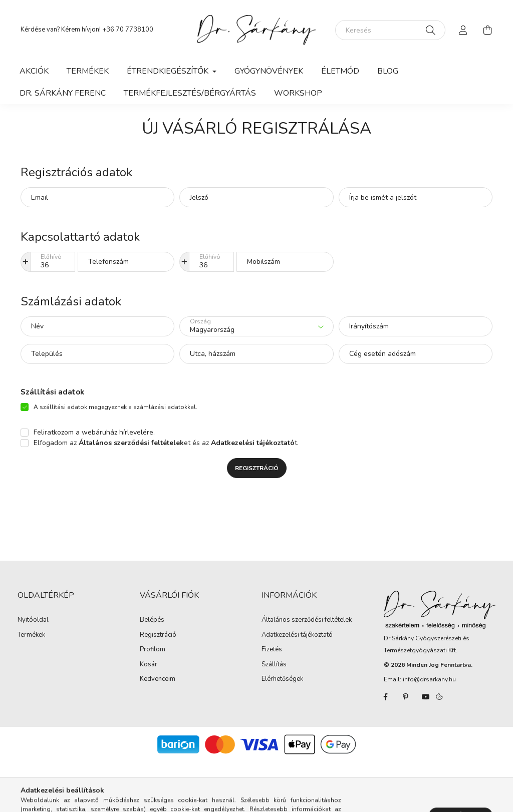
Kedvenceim (158, 679)
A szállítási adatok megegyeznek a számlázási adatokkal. (115, 407)
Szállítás (274, 665)
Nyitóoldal (33, 620)
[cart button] (487, 30)
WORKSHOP (298, 93)
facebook (386, 697)
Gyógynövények (269, 71)
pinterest (406, 697)
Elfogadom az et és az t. (166, 443)
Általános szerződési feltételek (307, 620)
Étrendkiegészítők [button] (169, 71)
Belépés (152, 620)
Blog (388, 71)
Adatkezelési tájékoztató (297, 635)
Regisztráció (257, 468)
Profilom (153, 650)
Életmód (340, 71)
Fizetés (272, 650)
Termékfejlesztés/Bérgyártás (190, 93)
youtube (426, 697)
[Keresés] (390, 30)
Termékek (88, 71)
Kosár (149, 665)
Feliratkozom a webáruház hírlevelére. (94, 432)
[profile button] (463, 30)
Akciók (34, 71)
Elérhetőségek (282, 679)
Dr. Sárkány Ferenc (63, 93)
